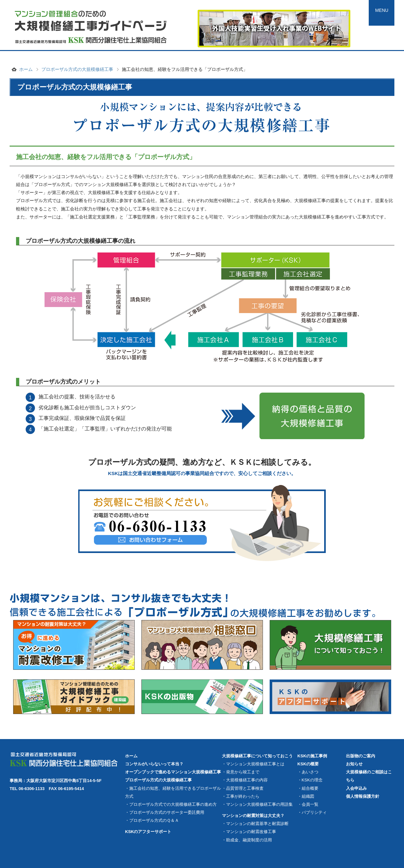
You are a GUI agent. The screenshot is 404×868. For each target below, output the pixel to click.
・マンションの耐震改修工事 (249, 832)
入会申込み (356, 788)
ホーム (26, 69)
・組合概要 (308, 788)
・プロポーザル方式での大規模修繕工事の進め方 (171, 804)
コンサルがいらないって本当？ (154, 764)
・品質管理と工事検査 (243, 788)
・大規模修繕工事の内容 (245, 780)
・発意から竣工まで (241, 772)
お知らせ (354, 764)
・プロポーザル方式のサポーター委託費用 (165, 812)
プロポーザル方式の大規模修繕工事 (77, 69)
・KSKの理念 (310, 780)
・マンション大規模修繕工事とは (253, 764)
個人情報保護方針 (363, 796)
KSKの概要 (308, 764)
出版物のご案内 (361, 756)
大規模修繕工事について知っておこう (257, 756)
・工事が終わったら (241, 796)
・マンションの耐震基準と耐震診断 (255, 824)
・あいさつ (308, 772)
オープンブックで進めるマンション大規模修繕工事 (173, 772)
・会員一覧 (308, 804)
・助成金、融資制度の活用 (247, 840)
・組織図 (306, 796)
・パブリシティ (312, 812)
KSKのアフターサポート (148, 832)
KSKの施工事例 (312, 756)
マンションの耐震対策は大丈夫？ (253, 816)
